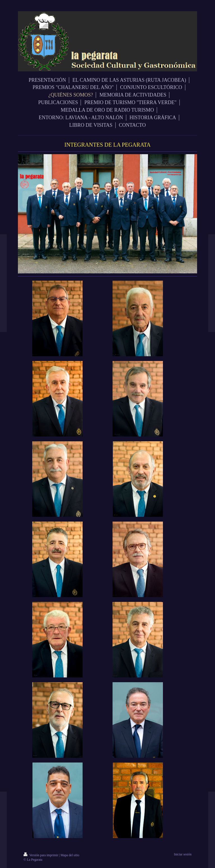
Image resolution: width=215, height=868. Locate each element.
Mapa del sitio (70, 855)
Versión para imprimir (41, 855)
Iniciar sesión (183, 854)
